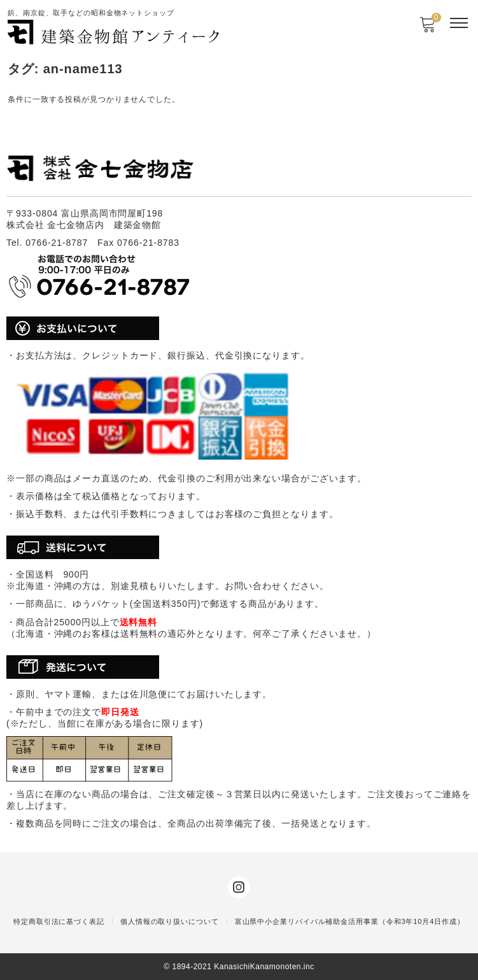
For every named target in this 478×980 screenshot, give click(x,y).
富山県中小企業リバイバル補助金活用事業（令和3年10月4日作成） (350, 921)
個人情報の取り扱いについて (170, 921)
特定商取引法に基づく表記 (59, 921)
